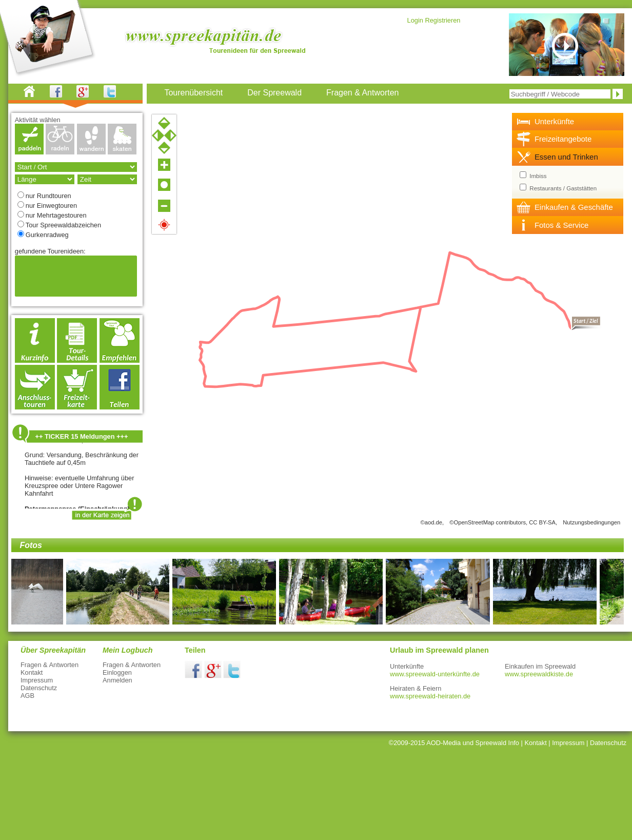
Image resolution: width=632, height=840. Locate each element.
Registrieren (442, 20)
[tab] (568, 122)
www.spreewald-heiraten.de (430, 696)
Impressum (37, 680)
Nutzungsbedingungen (591, 522)
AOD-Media (443, 743)
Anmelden (117, 680)
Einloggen (117, 672)
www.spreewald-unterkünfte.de (435, 674)
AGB (27, 696)
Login (415, 20)
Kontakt (32, 672)
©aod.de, (432, 522)
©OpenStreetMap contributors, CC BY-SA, (503, 522)
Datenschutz (39, 688)
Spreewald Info (497, 743)
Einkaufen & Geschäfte (574, 207)
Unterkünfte (554, 121)
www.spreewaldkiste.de (539, 674)
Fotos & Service (562, 225)
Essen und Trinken (566, 157)
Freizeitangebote (563, 139)
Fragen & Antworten (50, 665)
